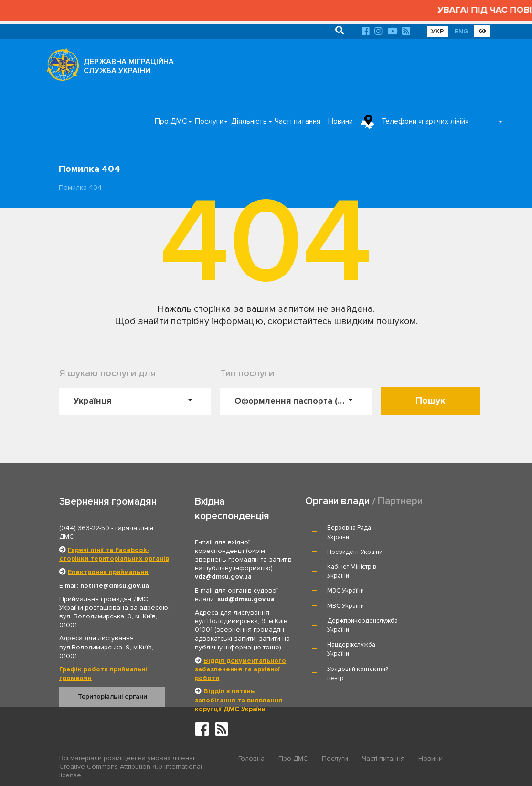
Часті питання (298, 121)
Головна (251, 759)
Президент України (438, 528)
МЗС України (346, 567)
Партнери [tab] (400, 501)
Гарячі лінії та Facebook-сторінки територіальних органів (114, 554)
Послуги (209, 121)
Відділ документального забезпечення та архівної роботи (240, 669)
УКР (438, 31)
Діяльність (249, 121)
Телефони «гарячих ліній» (425, 121)
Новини (340, 121)
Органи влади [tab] (337, 501)
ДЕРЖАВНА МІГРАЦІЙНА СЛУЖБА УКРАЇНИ (129, 66)
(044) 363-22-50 (84, 528)
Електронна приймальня (108, 572)
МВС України (429, 567)
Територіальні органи (112, 696)
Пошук (431, 401)
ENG (461, 31)
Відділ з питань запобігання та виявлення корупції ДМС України (239, 700)
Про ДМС (171, 121)
